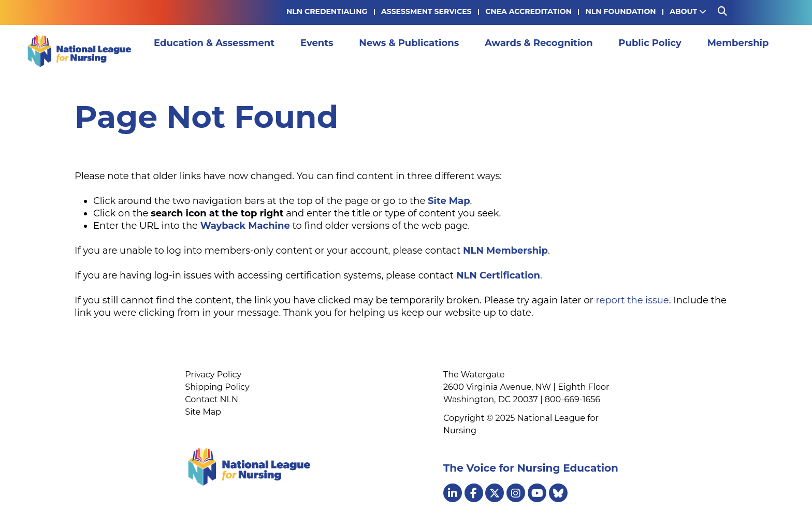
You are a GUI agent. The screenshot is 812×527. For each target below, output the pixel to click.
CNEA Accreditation (528, 11)
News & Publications (415, 51)
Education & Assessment (220, 51)
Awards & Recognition (545, 51)
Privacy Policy (213, 375)
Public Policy (656, 51)
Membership (743, 51)
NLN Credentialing (327, 11)
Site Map (203, 412)
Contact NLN (212, 399)
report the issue (632, 300)
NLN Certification (498, 275)
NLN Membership (505, 251)
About (688, 11)
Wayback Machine (245, 226)
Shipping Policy (217, 387)
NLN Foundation (620, 11)
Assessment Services (426, 11)
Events (323, 51)
